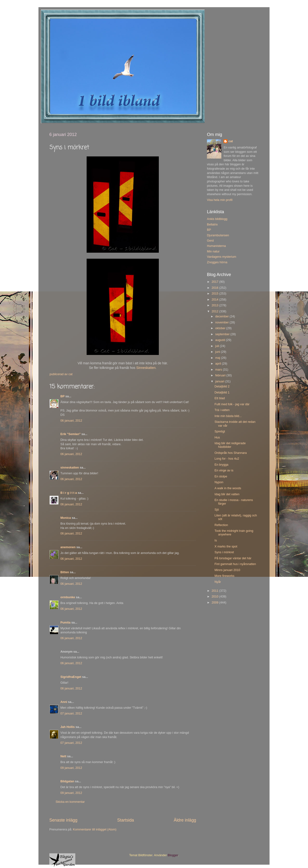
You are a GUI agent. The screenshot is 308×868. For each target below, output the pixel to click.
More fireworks (224, 576)
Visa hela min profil (220, 200)
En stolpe (221, 476)
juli (218, 346)
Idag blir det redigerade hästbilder (230, 445)
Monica (66, 518)
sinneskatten (70, 468)
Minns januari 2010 (227, 570)
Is (216, 540)
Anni (64, 702)
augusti (221, 340)
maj (218, 358)
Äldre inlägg (185, 820)
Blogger (173, 855)
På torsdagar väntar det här (233, 558)
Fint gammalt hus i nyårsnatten (235, 564)
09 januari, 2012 (71, 768)
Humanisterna (216, 246)
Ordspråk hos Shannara (231, 453)
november (223, 322)
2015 (215, 294)
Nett (63, 756)
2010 (215, 597)
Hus (217, 437)
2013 (215, 305)
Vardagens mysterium (222, 257)
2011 (215, 591)
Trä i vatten (222, 410)
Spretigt (220, 431)
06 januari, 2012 (71, 421)
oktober (221, 328)
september (223, 334)
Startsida (126, 820)
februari (221, 375)
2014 (215, 300)
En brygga (221, 465)
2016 (215, 288)
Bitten (65, 572)
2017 (215, 282)
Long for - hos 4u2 (227, 459)
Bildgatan (67, 781)
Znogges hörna (217, 262)
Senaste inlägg (63, 820)
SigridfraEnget (71, 677)
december (223, 316)
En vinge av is (224, 470)
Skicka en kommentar (70, 802)
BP (62, 396)
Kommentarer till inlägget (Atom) (95, 829)
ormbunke (68, 597)
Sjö (217, 510)
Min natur (213, 251)
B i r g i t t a (69, 493)
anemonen (68, 547)
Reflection (221, 525)
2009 (215, 603)
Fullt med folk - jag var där (232, 404)
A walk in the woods (228, 488)
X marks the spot (226, 547)
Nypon (219, 482)
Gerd (210, 241)
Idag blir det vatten (227, 494)
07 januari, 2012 (71, 714)
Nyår (218, 582)
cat (231, 141)
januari (220, 381)
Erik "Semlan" (71, 434)
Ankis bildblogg (217, 219)
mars (219, 370)
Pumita (65, 623)
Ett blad (220, 398)
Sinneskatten (146, 368)
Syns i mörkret (224, 552)
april (219, 364)
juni (218, 352)
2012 (215, 311)
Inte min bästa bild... (228, 416)
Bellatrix (212, 225)
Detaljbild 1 (222, 392)
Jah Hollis (68, 727)
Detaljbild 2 (222, 386)
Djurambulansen (218, 235)
